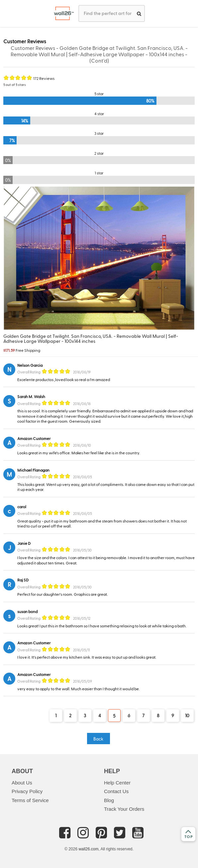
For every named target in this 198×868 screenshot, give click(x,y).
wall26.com (88, 849)
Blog (109, 800)
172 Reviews (44, 78)
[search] (139, 13)
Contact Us (116, 791)
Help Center (117, 783)
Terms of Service (30, 800)
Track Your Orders (124, 809)
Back (98, 739)
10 (187, 715)
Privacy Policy (27, 791)
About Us (22, 783)
